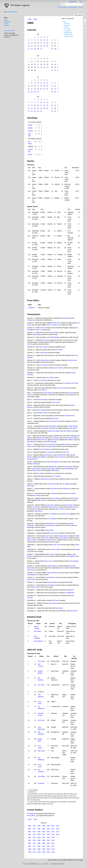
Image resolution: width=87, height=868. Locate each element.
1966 (29, 843)
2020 (58, 826)
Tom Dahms (41, 380)
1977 (34, 846)
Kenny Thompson (53, 325)
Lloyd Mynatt (36, 334)
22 (32, 89)
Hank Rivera (52, 426)
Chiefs (68, 431)
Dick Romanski (42, 400)
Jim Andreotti (31, 814)
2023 (58, 834)
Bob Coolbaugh (35, 464)
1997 (43, 846)
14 (32, 43)
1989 (39, 852)
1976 (34, 843)
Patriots (66, 489)
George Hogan (50, 469)
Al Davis (42, 328)
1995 (43, 840)
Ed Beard (41, 783)
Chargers (30, 320)
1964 (29, 837)
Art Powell (59, 350)
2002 (48, 832)
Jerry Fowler (55, 498)
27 (29, 49)
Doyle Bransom (70, 416)
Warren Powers (42, 440)
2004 (48, 837)
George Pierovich (51, 540)
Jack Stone (49, 536)
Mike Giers (41, 751)
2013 (53, 834)
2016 (53, 843)
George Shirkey (72, 426)
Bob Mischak (66, 445)
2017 (53, 846)
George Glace (45, 360)
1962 (29, 832)
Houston (31, 131)
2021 (58, 829)
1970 (34, 826)
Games (6, 20)
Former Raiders (68, 36)
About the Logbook (9, 31)
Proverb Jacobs (61, 388)
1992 (43, 832)
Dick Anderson (38, 641)
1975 (34, 840)
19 (44, 64)
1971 (34, 829)
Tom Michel (41, 776)
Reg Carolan (59, 608)
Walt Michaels (55, 337)
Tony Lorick (41, 661)
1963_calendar (13, 12)
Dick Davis (70, 393)
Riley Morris (55, 470)
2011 (53, 829)
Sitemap (81, 7)
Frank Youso (57, 545)
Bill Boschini (41, 438)
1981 (39, 829)
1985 (39, 840)
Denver (30, 154)
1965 (29, 840)
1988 (39, 849)
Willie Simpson (53, 507)
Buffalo (30, 128)
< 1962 (29, 19)
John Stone (56, 402)
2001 (48, 829)
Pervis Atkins (31, 816)
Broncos (65, 514)
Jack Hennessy (72, 360)
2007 (48, 846)
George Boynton (32, 459)
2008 (48, 849)
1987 (39, 846)
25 (44, 46)
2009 (48, 852)
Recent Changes (63, 7)
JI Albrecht (31, 308)
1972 (34, 832)
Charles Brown (63, 536)
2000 (48, 826)
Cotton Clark (56, 323)
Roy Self (56, 440)
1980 (39, 826)
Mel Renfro (41, 720)
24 (41, 46)
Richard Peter (62, 455)
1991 (43, 829)
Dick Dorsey (52, 484)
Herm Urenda (56, 549)
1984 (39, 837)
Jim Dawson (44, 365)
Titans (76, 383)
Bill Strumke (45, 340)
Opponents (7, 22)
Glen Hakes (31, 486)
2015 (53, 840)
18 (44, 43)
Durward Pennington (54, 431)
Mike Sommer (42, 500)
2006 (48, 843)
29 (35, 49)
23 (38, 46)
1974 (34, 837)
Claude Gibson (54, 421)
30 (35, 92)
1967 (29, 846)
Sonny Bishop (47, 393)
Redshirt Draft (68, 33)
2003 (48, 834)
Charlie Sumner (42, 413)
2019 (53, 852)
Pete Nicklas (44, 428)
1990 (43, 826)
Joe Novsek (36, 507)
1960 (29, 826)
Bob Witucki (31, 442)
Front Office (67, 29)
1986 (39, 843)
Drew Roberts (37, 470)
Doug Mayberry (50, 525)
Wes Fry (39, 330)
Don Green (41, 685)
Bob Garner (54, 523)
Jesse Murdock (52, 573)
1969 (29, 852)
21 (32, 108)
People (6, 24)
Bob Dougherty (52, 566)
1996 (43, 843)
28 (32, 49)
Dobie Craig (45, 538)
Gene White (50, 530)
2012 (53, 832)
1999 (43, 852)
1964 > (36, 19)
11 (41, 83)
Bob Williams (69, 440)
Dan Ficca (45, 445)
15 (32, 64)
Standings (67, 25)
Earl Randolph (52, 442)
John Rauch (43, 347)
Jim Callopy (55, 438)
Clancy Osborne (61, 509)
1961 (29, 829)
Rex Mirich (74, 611)
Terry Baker (65, 318)
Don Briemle (68, 467)
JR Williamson (70, 593)
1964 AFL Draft (68, 35)
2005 (48, 840)
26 (47, 46)
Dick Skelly (37, 631)
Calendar (67, 23)
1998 (43, 849)
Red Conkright (54, 333)
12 (47, 40)
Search (82, 4)
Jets (54, 445)
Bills (54, 428)
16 (38, 43)
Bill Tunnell (56, 600)
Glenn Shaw (31, 570)
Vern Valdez (50, 378)
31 (41, 49)
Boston (30, 125)
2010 (53, 826)
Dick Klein (54, 489)
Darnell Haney (68, 505)
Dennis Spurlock (60, 457)
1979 (34, 852)
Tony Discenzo (42, 390)
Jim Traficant (57, 476)
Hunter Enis (31, 446)
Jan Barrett (66, 568)
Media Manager (73, 7)
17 (38, 64)
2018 (53, 849)
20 (29, 46)
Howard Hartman (73, 438)
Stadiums (7, 25)
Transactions (68, 31)
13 (29, 43)
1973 (34, 834)
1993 (43, 834)
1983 (39, 834)
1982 (39, 832)
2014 (53, 837)
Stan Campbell (42, 410)
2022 (58, 832)
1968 (29, 849)
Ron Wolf (40, 473)
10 (41, 40)
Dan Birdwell (65, 538)
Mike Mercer (38, 511)
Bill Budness (70, 590)
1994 (43, 837)
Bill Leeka (55, 418)
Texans (29, 395)
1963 (64, 22)
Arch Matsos (73, 428)
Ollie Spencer (55, 462)
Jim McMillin (52, 514)
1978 (34, 849)
